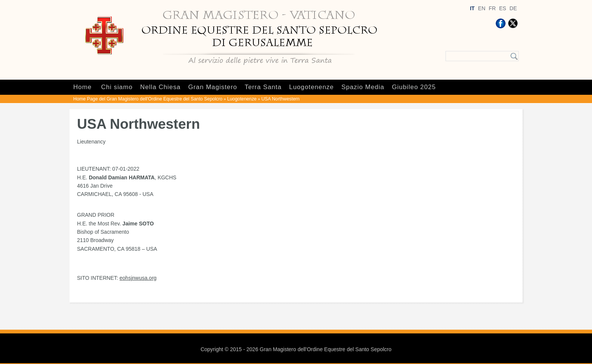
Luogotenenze (311, 87)
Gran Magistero (213, 87)
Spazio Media (363, 87)
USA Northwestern (280, 99)
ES (503, 8)
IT (472, 8)
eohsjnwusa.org (138, 278)
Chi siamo (117, 87)
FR (492, 8)
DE (513, 8)
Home (82, 87)
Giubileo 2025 (414, 87)
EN (482, 8)
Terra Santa (263, 87)
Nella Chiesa (160, 87)
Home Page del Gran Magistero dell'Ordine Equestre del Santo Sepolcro (148, 99)
